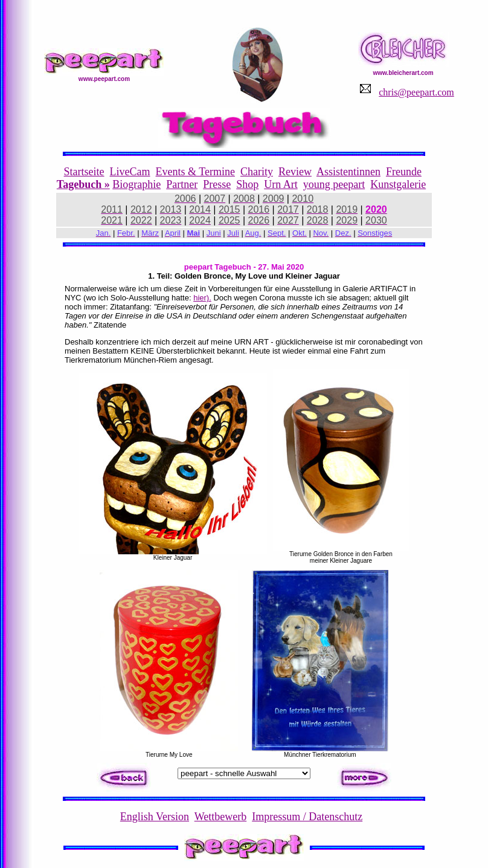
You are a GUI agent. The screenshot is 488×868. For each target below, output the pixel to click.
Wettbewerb (221, 817)
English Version (155, 817)
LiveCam (130, 172)
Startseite (84, 172)
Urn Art (281, 184)
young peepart (334, 184)
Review (295, 172)
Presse (217, 184)
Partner (182, 184)
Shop (247, 184)
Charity (257, 172)
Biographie (136, 184)
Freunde (404, 172)
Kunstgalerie (398, 184)
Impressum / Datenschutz (307, 817)
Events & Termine (195, 172)
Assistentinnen (348, 172)
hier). (202, 298)
